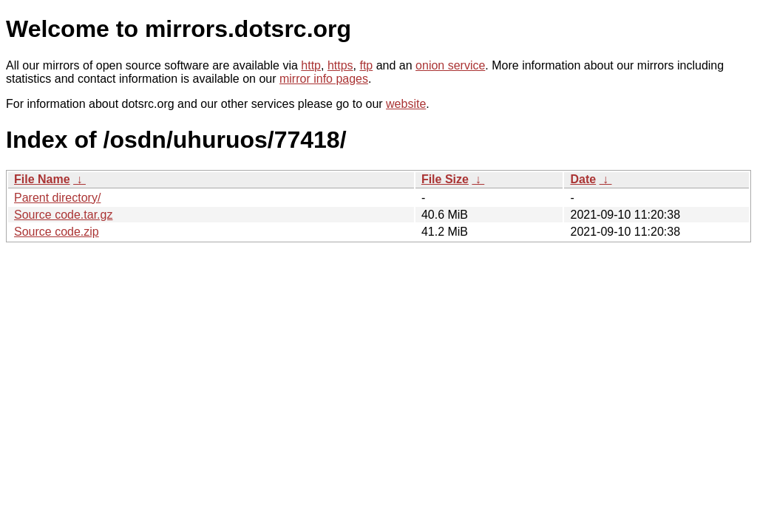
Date (583, 179)
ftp (366, 65)
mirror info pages (324, 79)
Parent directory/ (57, 198)
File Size (445, 179)
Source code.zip (57, 232)
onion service (450, 65)
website (406, 104)
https (340, 65)
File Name (42, 179)
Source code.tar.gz (63, 215)
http (311, 65)
